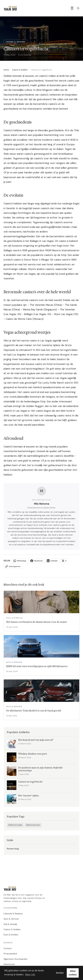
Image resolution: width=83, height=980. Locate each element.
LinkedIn (52, 561)
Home (6, 70)
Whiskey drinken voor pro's (33, 754)
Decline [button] (60, 973)
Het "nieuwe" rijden (28, 796)
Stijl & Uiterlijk (10, 924)
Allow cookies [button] (73, 973)
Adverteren (9, 964)
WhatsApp (20, 561)
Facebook (37, 561)
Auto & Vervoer (11, 919)
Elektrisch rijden (15, 825)
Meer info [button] (30, 975)
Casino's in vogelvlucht (30, 782)
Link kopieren (13, 566)
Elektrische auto (33, 825)
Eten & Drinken (11, 935)
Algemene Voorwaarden (16, 959)
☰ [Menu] (72, 8)
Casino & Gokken (20, 70)
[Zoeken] (78, 8)
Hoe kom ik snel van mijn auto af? (36, 740)
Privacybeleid (10, 954)
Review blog (13, 849)
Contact (8, 948)
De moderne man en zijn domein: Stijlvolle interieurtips (40, 769)
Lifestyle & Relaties (13, 914)
